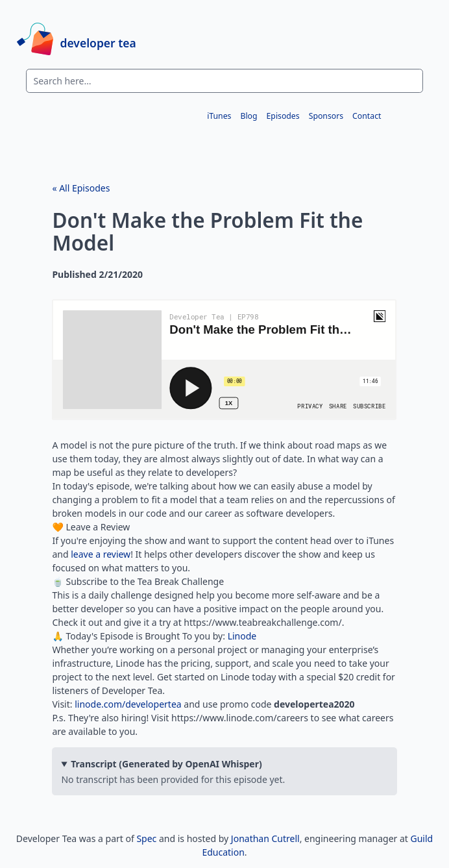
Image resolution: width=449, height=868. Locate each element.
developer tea (98, 43)
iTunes (219, 115)
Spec (146, 838)
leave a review (101, 554)
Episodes (283, 115)
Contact (367, 115)
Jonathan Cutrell (265, 838)
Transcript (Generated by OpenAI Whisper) (166, 764)
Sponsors (326, 115)
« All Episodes (81, 188)
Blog (249, 115)
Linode (242, 636)
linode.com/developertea (128, 704)
